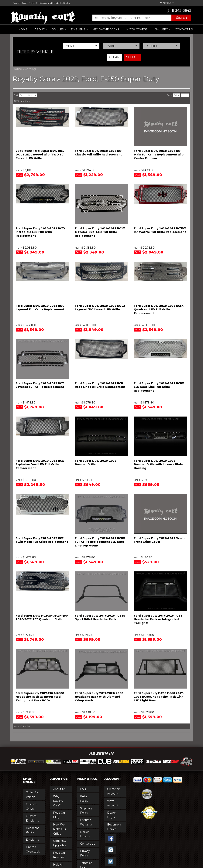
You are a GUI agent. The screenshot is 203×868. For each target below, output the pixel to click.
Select (132, 57)
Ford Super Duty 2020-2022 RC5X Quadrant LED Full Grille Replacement (159, 310)
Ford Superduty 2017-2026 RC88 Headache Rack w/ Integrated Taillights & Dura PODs (40, 697)
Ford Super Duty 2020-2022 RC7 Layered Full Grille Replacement (40, 385)
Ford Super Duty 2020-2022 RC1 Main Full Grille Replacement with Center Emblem (159, 155)
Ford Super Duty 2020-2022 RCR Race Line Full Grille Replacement (100, 385)
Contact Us (184, 29)
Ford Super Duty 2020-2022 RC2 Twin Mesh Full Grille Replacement (42, 540)
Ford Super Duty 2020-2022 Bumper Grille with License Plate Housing (158, 464)
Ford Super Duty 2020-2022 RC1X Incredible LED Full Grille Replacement (40, 232)
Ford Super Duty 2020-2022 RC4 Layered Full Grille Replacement (40, 308)
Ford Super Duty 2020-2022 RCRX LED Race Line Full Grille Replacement (159, 387)
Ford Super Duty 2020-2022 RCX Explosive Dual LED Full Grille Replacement (40, 464)
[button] (140, 18)
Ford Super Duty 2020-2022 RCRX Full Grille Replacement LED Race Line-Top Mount (100, 542)
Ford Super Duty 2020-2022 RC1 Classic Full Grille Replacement (99, 153)
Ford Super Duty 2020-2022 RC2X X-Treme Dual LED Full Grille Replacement (100, 232)
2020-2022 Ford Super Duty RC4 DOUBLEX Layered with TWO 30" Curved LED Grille (40, 155)
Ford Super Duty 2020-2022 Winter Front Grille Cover (160, 540)
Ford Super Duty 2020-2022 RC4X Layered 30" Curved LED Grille (100, 308)
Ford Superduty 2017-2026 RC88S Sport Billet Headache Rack (100, 618)
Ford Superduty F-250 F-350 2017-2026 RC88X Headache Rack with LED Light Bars (159, 697)
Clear (114, 57)
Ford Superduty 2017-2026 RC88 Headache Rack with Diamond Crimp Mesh (99, 697)
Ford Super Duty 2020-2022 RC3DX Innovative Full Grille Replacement (160, 230)
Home (23, 29)
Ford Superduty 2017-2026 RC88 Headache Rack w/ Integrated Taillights (158, 619)
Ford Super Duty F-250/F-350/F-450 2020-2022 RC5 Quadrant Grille (42, 618)
